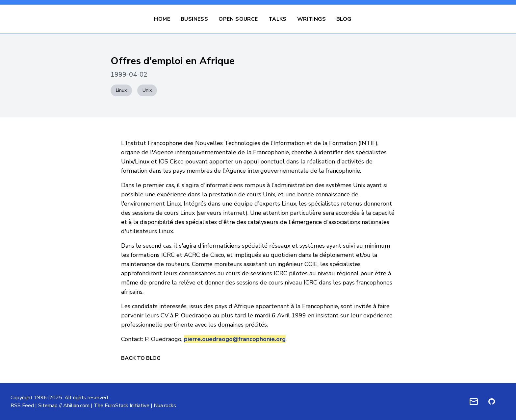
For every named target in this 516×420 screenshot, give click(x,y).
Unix (147, 90)
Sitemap (48, 406)
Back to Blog (141, 358)
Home (162, 19)
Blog (344, 19)
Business (194, 19)
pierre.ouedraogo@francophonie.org (235, 339)
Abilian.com (76, 406)
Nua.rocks (165, 406)
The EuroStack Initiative (122, 406)
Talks (278, 19)
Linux (121, 90)
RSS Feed (22, 406)
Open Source (238, 19)
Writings (311, 19)
